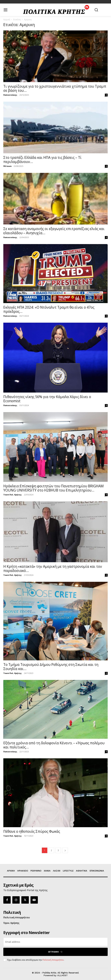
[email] (55, 942)
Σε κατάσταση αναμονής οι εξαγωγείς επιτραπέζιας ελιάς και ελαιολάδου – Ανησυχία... (54, 231)
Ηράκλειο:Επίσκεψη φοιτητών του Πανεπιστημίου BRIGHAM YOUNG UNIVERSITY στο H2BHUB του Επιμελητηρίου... (53, 488)
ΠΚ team (7, 166)
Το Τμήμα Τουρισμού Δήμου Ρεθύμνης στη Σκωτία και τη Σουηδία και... (51, 667)
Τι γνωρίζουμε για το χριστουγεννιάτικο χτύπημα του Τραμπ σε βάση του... (55, 88)
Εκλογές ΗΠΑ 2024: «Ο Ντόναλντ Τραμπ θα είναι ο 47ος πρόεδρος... (49, 309)
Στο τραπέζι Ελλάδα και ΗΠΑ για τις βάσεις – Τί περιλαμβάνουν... (42, 160)
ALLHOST (62, 975)
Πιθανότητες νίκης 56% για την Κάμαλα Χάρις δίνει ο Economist (47, 399)
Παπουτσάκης (10, 95)
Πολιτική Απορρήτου (53, 960)
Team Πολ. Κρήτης (12, 495)
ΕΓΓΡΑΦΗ (55, 952)
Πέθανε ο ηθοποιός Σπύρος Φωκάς (32, 831)
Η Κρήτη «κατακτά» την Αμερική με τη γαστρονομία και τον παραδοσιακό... (53, 568)
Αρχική (7, 19)
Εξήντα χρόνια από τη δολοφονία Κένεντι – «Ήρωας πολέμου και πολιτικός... (54, 745)
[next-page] (65, 850)
